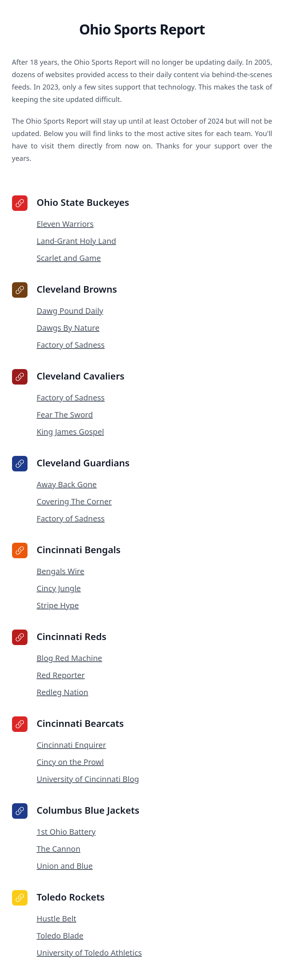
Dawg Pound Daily (70, 311)
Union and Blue (65, 866)
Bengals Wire (61, 571)
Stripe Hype (58, 605)
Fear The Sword (65, 415)
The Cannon (59, 849)
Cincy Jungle (59, 588)
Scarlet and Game (69, 258)
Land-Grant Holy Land (77, 241)
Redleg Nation (63, 692)
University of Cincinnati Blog (88, 779)
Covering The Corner (74, 501)
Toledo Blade (60, 936)
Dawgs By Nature (68, 328)
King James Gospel (71, 432)
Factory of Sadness (71, 345)
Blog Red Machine (70, 658)
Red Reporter (61, 675)
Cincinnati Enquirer (71, 745)
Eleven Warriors (65, 224)
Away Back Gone (67, 484)
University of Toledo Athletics (90, 953)
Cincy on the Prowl (70, 762)
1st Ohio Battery (66, 832)
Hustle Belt (57, 919)
